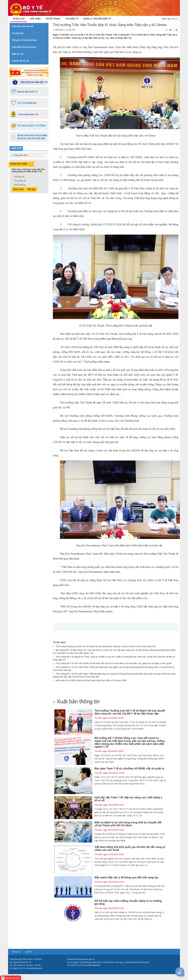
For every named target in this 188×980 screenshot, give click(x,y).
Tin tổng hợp (18, 33)
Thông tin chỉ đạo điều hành (24, 40)
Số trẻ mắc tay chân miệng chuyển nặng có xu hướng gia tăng (128, 902)
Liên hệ (28, 952)
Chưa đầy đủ (20, 181)
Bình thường (20, 185)
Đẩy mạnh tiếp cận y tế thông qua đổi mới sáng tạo (126, 877)
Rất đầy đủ (19, 177)
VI (177, 19)
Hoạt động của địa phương (24, 47)
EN (173, 19)
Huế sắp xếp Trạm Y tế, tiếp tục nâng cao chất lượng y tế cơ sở (128, 799)
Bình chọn (19, 189)
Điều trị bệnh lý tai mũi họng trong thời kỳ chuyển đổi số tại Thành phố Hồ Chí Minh (128, 824)
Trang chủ (16, 952)
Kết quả (31, 189)
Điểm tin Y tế (17, 54)
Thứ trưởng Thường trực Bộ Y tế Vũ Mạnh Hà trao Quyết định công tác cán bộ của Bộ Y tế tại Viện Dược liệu (106, 646)
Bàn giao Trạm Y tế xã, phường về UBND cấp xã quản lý (129, 768)
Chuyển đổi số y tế (20, 61)
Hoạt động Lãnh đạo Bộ (22, 26)
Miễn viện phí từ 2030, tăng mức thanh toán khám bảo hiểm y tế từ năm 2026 (91, 680)
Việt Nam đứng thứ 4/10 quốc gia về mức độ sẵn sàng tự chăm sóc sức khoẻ (130, 849)
